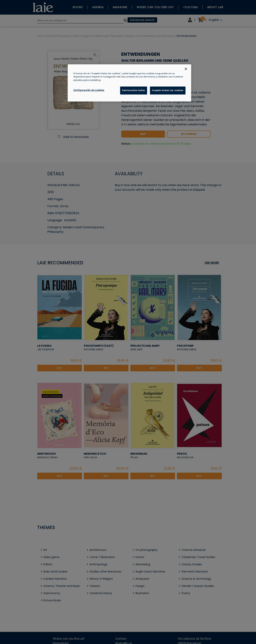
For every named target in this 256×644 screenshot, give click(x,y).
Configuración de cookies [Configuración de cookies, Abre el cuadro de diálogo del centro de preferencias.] (89, 90)
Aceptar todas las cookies (168, 90)
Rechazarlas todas (134, 90)
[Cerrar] (186, 69)
